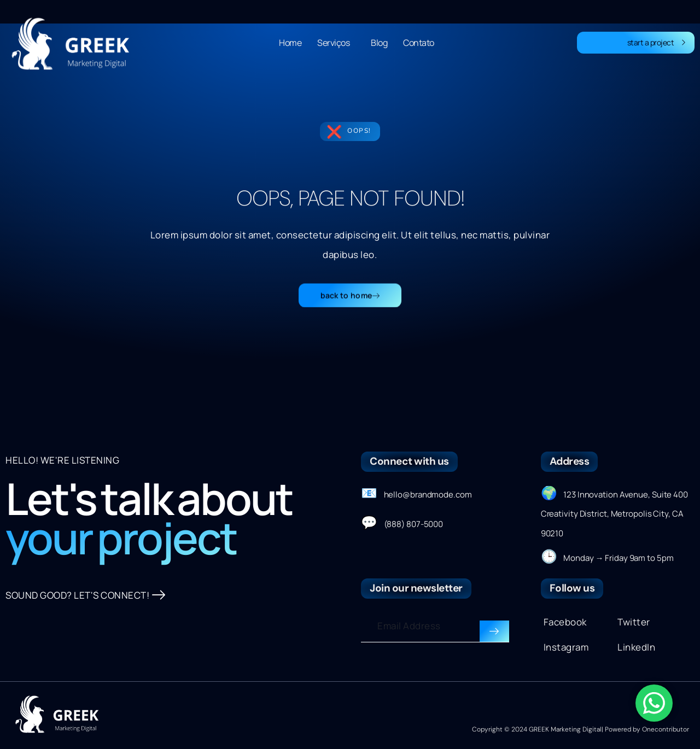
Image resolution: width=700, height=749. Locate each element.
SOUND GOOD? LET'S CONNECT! (86, 595)
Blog (379, 43)
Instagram (566, 647)
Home (290, 43)
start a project (657, 42)
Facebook (565, 622)
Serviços (336, 43)
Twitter (634, 622)
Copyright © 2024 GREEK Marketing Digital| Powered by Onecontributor (581, 729)
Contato (419, 43)
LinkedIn (636, 647)
